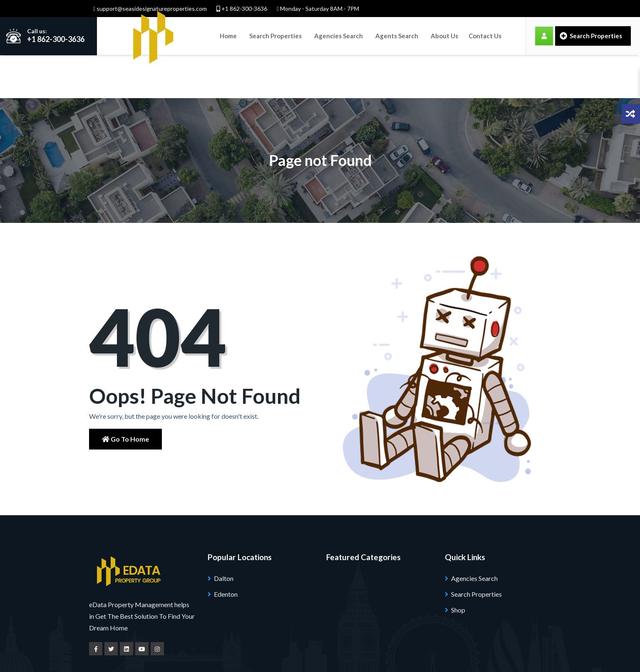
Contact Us (485, 36)
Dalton (224, 535)
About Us (444, 36)
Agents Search (397, 36)
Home (228, 36)
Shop (458, 567)
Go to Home (125, 396)
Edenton (226, 551)
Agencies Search (339, 36)
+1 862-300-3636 (242, 9)
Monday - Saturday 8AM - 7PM (318, 9)
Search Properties (275, 36)
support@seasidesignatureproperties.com (150, 9)
